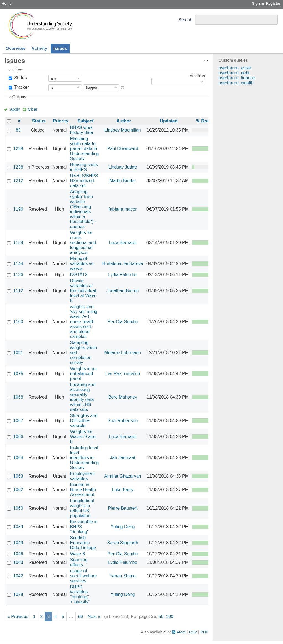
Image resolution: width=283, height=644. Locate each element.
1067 (18, 421)
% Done (204, 121)
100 (170, 616)
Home (7, 3)
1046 (18, 554)
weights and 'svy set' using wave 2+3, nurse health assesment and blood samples (84, 322)
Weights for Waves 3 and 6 (83, 437)
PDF (204, 632)
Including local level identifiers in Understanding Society (84, 458)
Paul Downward (123, 149)
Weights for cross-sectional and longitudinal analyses (83, 243)
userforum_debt (234, 73)
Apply (15, 109)
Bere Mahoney (123, 397)
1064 (18, 458)
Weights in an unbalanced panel (83, 374)
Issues (60, 49)
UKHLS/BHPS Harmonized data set (84, 181)
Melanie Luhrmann (123, 353)
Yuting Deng (123, 527)
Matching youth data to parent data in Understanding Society (84, 149)
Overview (15, 49)
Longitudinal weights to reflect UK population (82, 508)
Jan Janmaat (123, 458)
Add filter (197, 76)
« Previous (18, 616)
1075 (18, 374)
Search (185, 20)
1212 (18, 181)
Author (124, 121)
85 (18, 130)
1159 (18, 243)
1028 (18, 594)
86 (80, 616)
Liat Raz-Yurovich (123, 374)
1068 (18, 397)
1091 (18, 353)
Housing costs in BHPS (84, 167)
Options (19, 97)
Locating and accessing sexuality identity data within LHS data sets (83, 397)
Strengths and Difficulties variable (84, 421)
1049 (18, 543)
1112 (18, 291)
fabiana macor (123, 209)
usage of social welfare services (83, 576)
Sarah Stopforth (123, 543)
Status (20, 78)
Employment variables (82, 476)
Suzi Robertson (123, 421)
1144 (18, 264)
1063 (18, 476)
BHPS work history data (81, 130)
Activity (39, 49)
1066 (18, 437)
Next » (94, 616)
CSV (193, 632)
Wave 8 (77, 554)
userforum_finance (237, 78)
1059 (18, 527)
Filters (18, 70)
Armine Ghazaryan (123, 476)
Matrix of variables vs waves (82, 264)
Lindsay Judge (123, 167)
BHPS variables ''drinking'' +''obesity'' (80, 594)
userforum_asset (235, 68)
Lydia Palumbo (123, 275)
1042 (18, 576)
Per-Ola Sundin (123, 322)
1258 (18, 167)
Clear (33, 109)
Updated (169, 121)
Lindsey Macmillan (123, 130)
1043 (18, 562)
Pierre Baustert (123, 508)
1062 (18, 490)
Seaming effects (79, 562)
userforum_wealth (236, 83)
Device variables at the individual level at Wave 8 (83, 291)
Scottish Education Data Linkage (83, 543)
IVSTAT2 (79, 275)
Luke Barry (123, 490)
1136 (18, 275)
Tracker (21, 87)
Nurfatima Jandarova (123, 264)
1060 (18, 508)
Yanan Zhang (123, 576)
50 (161, 616)
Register (273, 3)
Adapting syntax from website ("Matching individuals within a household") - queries (83, 209)
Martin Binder (123, 181)
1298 (18, 149)
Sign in (258, 3)
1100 (18, 322)
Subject (86, 121)
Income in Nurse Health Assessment (83, 490)
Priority (61, 121)
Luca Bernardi (123, 243)
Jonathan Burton (123, 291)
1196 (18, 209)
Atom (181, 632)
